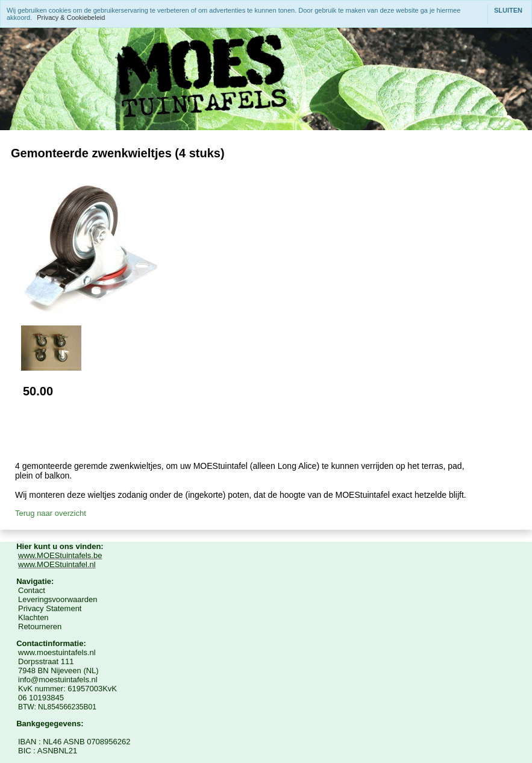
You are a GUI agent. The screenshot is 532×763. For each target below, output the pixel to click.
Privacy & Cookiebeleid (71, 17)
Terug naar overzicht (51, 513)
